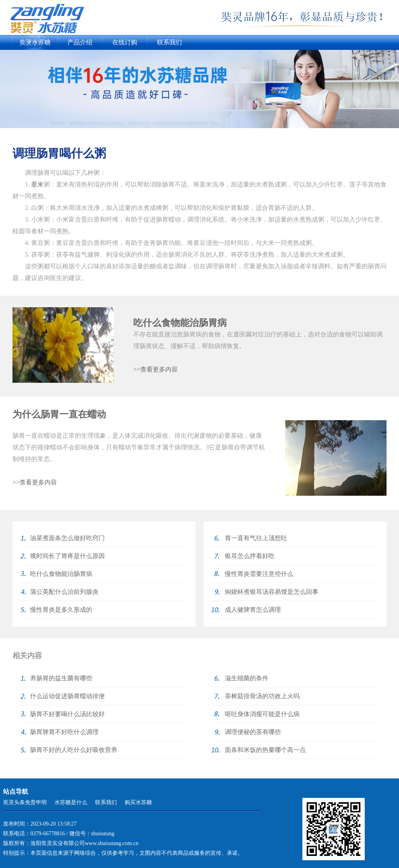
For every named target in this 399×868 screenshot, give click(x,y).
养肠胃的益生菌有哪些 (61, 678)
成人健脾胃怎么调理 (253, 610)
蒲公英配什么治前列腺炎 (64, 592)
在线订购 (125, 42)
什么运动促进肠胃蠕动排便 (67, 696)
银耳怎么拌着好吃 (250, 556)
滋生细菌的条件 (247, 678)
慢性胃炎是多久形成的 (61, 610)
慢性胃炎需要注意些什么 (259, 574)
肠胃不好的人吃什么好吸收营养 (74, 750)
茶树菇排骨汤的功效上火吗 (262, 696)
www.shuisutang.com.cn (112, 843)
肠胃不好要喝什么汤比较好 (67, 714)
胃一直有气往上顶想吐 (256, 538)
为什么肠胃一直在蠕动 (59, 414)
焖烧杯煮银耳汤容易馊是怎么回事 (272, 592)
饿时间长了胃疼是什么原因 (67, 556)
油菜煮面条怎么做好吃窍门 (67, 538)
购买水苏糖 (138, 802)
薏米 (37, 184)
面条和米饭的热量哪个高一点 (265, 750)
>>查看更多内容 (155, 369)
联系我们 (169, 42)
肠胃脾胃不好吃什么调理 (64, 732)
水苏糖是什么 (71, 802)
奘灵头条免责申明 (25, 802)
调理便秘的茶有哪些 (253, 732)
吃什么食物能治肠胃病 (180, 323)
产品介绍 (80, 42)
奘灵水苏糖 (35, 42)
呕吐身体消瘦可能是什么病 (262, 714)
